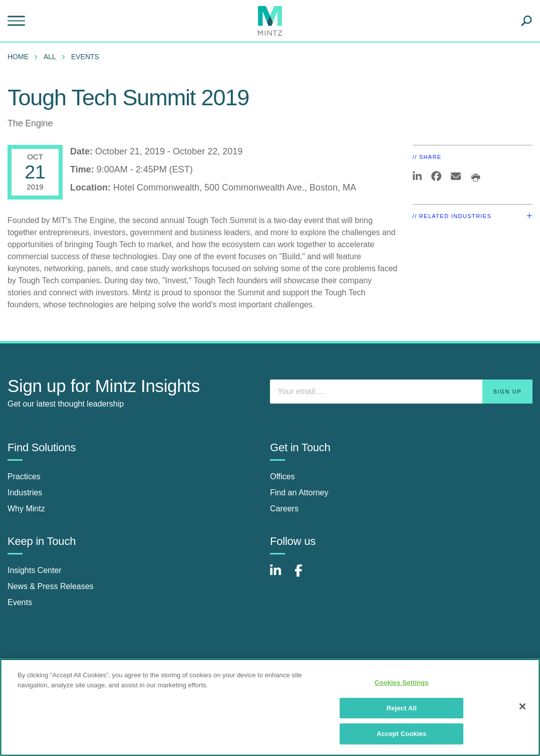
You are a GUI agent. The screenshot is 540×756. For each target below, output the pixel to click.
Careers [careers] (284, 509)
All (50, 57)
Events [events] (20, 602)
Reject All (402, 708)
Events (85, 57)
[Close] (522, 706)
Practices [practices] (24, 477)
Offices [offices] (283, 477)
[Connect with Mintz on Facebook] (305, 576)
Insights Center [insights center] (35, 570)
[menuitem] (21, 57)
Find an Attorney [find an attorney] (299, 493)
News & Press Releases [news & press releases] (51, 586)
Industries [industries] (25, 493)
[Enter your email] (401, 392)
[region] (270, 707)
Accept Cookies (401, 734)
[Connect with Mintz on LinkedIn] (280, 576)
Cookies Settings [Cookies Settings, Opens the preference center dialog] (402, 683)
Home (18, 57)
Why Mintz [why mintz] (26, 509)
